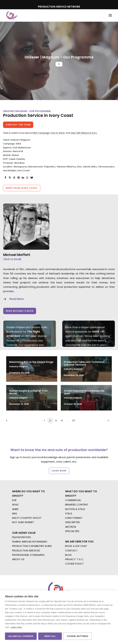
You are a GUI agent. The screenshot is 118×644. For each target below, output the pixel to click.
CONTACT (71, 550)
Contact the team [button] (18, 125)
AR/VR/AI (71, 527)
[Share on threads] (14, 178)
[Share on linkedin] (23, 178)
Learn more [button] (59, 471)
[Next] (107, 422)
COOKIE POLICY (74, 564)
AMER (15, 509)
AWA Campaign (41, 133)
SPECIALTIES (72, 531)
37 (74, 420)
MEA (15, 513)
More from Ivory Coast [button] (22, 188)
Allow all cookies (21, 636)
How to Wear (58, 133)
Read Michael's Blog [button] (20, 311)
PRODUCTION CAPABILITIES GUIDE (32, 546)
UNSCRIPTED (73, 522)
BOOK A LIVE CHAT (76, 546)
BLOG (68, 555)
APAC (16, 505)
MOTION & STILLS (75, 509)
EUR (14, 500)
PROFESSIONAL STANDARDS (28, 555)
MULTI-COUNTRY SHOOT (27, 518)
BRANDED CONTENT (77, 505)
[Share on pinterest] (18, 178)
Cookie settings (78, 636)
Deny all (50, 636)
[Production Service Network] (12, 15)
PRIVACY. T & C (74, 559)
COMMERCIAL (73, 500)
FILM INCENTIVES (21, 537)
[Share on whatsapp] (27, 178)
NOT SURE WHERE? (23, 522)
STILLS (69, 513)
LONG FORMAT (74, 518)
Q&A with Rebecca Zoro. (84, 133)
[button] (110, 15)
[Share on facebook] (5, 178)
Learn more (16, 627)
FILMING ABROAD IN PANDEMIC (30, 542)
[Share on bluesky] (32, 178)
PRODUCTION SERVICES (26, 550)
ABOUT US (18, 559)
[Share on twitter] (10, 178)
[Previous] (11, 422)
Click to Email (12, 259)
